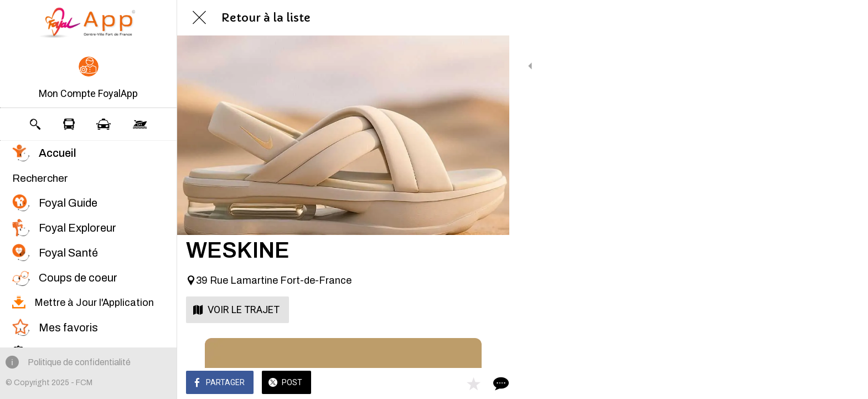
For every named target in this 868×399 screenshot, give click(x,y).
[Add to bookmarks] (461, 383)
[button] (88, 79)
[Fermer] (199, 18)
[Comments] (487, 383)
